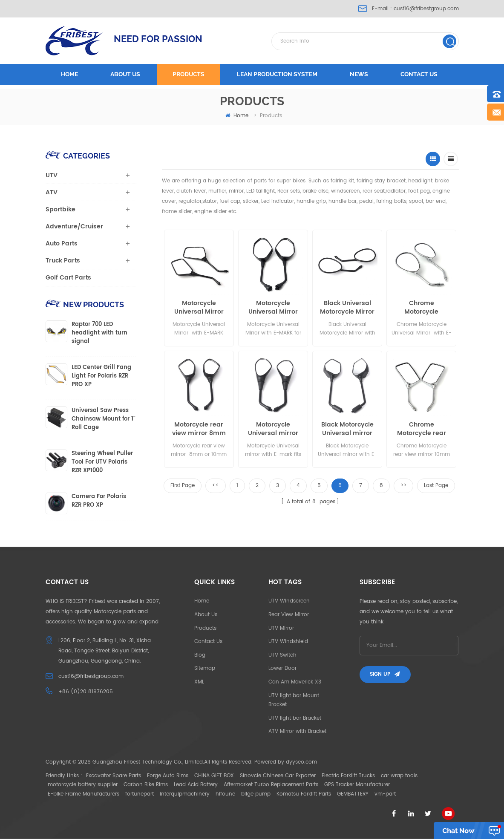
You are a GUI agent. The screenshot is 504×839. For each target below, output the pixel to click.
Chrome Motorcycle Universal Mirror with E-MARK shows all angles (422, 308)
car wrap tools (399, 776)
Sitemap (205, 668)
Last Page (436, 486)
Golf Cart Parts (68, 278)
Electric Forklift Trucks (348, 776)
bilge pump (256, 794)
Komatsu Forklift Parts (304, 794)
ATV (52, 192)
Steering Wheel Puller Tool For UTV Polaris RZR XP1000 (102, 462)
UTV (52, 175)
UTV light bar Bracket (295, 718)
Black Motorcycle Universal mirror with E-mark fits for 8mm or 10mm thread (347, 429)
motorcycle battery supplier (83, 785)
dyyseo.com (301, 762)
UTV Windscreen (289, 601)
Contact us (419, 74)
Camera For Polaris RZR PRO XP (99, 501)
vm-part (385, 794)
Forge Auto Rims (168, 776)
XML (199, 682)
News (359, 74)
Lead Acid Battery (196, 785)
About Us (206, 615)
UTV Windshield (288, 642)
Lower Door (282, 668)
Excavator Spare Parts (114, 776)
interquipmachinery (185, 794)
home (237, 116)
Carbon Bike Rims (146, 785)
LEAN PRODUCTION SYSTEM (277, 74)
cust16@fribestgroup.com (426, 9)
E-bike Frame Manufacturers (84, 794)
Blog (200, 655)
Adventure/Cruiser (74, 226)
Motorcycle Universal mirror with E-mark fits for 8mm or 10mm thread (273, 429)
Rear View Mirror (289, 615)
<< (216, 486)
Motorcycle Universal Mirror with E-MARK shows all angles (199, 308)
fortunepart (140, 794)
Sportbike (60, 209)
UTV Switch (282, 655)
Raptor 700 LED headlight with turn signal (99, 333)
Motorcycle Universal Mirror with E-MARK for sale (273, 308)
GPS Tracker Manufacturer (357, 785)
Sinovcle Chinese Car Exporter (278, 776)
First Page (183, 486)
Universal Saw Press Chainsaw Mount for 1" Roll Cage (104, 419)
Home (69, 74)
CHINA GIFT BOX (214, 776)
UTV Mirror (281, 628)
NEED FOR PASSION (158, 39)
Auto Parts (62, 244)
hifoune (225, 794)
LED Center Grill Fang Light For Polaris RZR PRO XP (101, 376)
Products (189, 74)
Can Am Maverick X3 (295, 682)
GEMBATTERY (353, 794)
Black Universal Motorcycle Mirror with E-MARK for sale (347, 308)
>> (403, 486)
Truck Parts (63, 261)
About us (125, 74)
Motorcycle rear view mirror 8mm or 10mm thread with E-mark (199, 429)
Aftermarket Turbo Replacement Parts (271, 785)
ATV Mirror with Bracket (297, 731)
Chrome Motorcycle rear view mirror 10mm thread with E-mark (421, 429)
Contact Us (208, 642)
